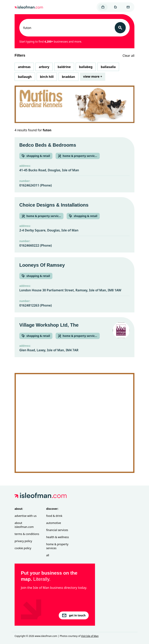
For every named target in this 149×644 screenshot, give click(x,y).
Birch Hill (47, 77)
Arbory (44, 67)
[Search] (120, 28)
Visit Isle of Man (90, 636)
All (48, 555)
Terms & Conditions (27, 534)
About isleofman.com (24, 525)
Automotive (54, 523)
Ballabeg (86, 67)
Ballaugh (25, 77)
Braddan (68, 77)
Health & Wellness (57, 537)
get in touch (74, 615)
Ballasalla (108, 67)
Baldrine (64, 67)
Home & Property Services (57, 546)
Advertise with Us (26, 516)
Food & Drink (54, 516)
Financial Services (57, 530)
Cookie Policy (23, 548)
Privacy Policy (23, 541)
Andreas (24, 67)
